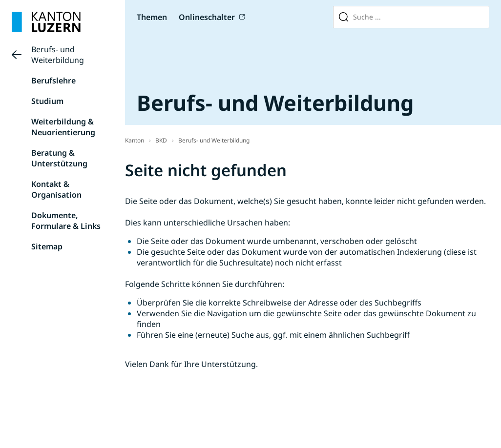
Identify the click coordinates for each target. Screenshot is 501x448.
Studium (47, 101)
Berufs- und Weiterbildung (58, 55)
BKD (161, 140)
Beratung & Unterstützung (59, 158)
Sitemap (47, 246)
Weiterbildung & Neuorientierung (63, 127)
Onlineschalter (207, 17)
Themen (152, 17)
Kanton (135, 140)
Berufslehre (53, 81)
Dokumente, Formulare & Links (66, 221)
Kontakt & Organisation (56, 189)
